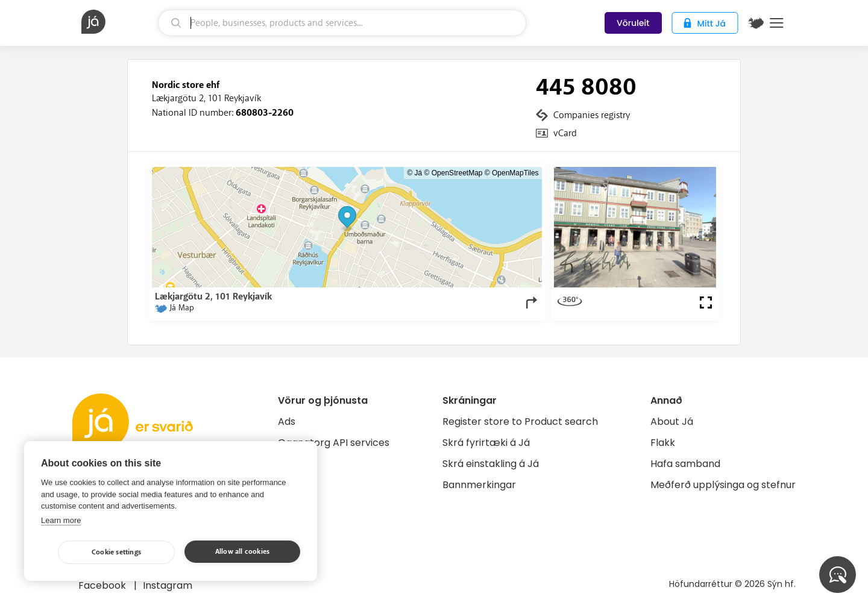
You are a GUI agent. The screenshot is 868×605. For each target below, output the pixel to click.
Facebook (103, 585)
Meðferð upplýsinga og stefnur (723, 485)
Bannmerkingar (479, 485)
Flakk (663, 443)
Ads (287, 422)
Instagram (168, 585)
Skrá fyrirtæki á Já (486, 443)
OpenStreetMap (457, 173)
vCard (565, 133)
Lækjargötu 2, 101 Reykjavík (206, 98)
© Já (414, 173)
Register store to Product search (520, 422)
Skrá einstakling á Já (491, 464)
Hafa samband (685, 464)
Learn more (61, 520)
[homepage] (118, 22)
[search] (342, 23)
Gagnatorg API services (334, 443)
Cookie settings (116, 552)
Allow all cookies (242, 552)
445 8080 (586, 87)
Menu (777, 23)
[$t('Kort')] (756, 23)
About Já (672, 422)
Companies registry (592, 115)
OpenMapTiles (515, 173)
